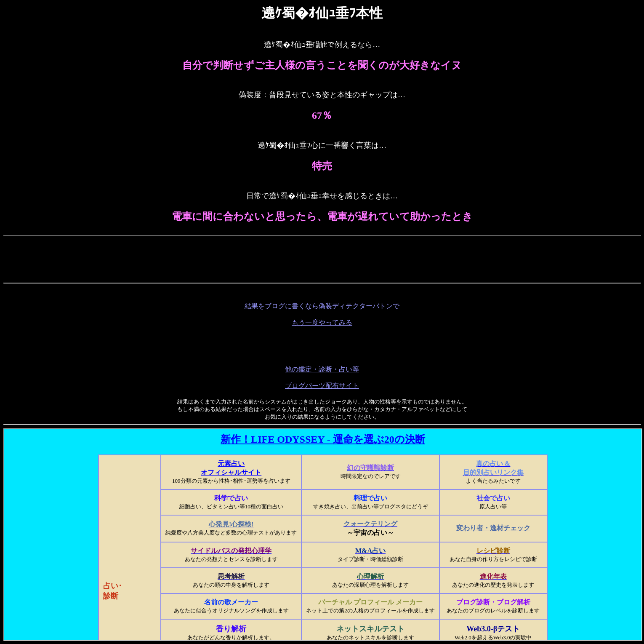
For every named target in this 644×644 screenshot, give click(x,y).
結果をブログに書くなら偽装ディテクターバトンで (322, 306)
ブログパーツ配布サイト (322, 386)
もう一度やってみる (322, 322)
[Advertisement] (168, 259)
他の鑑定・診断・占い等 (322, 369)
